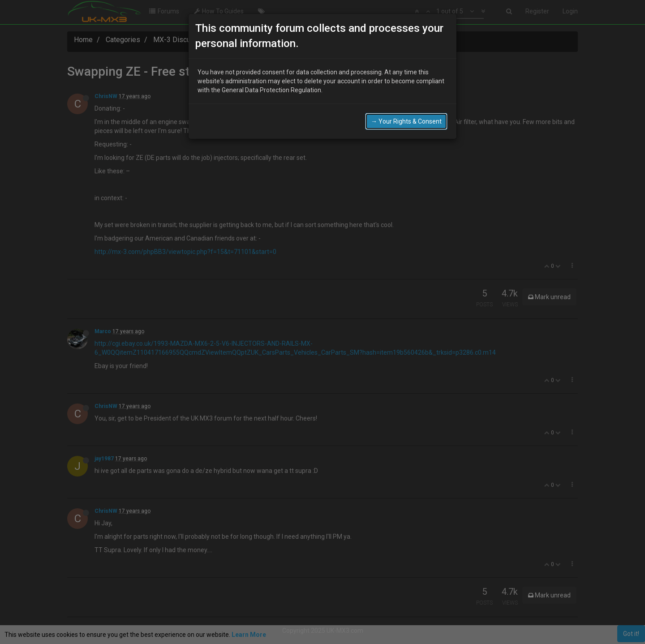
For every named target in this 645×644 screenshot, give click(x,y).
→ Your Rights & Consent (406, 121)
